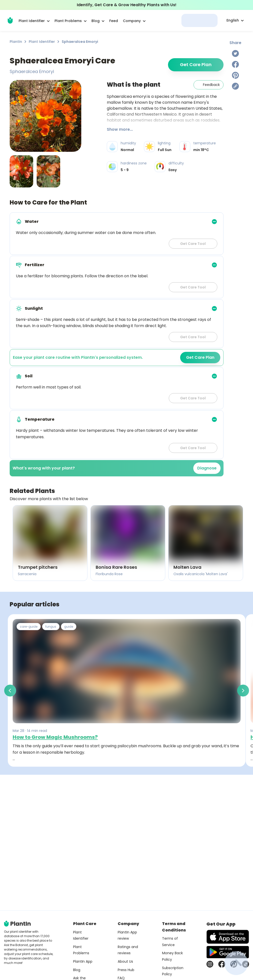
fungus (51, 627)
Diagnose (207, 468)
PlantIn (16, 42)
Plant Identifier (42, 42)
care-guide (29, 627)
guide (69, 627)
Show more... (120, 129)
